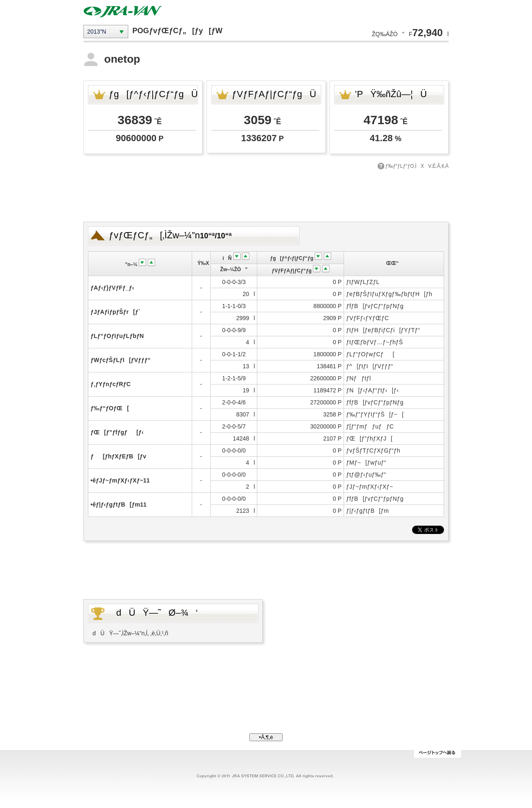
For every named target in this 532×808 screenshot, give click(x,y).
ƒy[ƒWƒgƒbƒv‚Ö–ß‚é (437, 754)
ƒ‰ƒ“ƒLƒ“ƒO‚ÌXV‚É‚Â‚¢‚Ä (417, 166)
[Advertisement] (266, 195)
